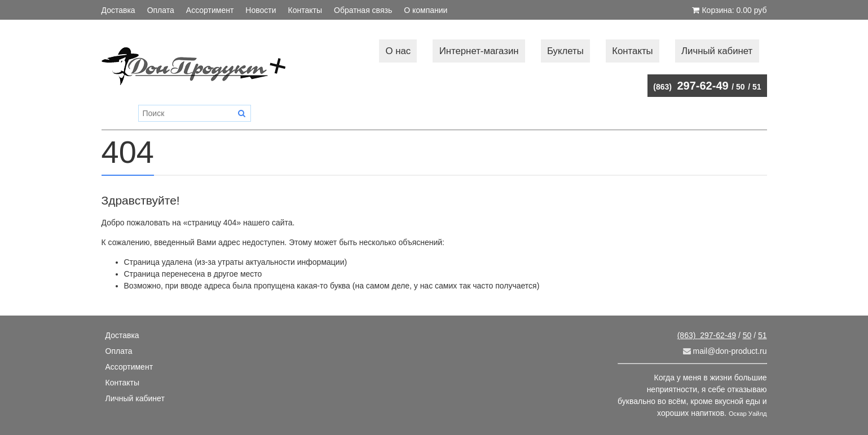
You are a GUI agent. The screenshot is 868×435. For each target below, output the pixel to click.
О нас (398, 51)
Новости (261, 10)
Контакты (305, 10)
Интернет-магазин (479, 51)
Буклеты (565, 51)
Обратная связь (363, 10)
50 (741, 87)
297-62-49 (691, 86)
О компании (426, 10)
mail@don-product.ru (725, 351)
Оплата (161, 10)
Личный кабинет (717, 51)
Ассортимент (210, 10)
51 (757, 87)
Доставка (118, 10)
